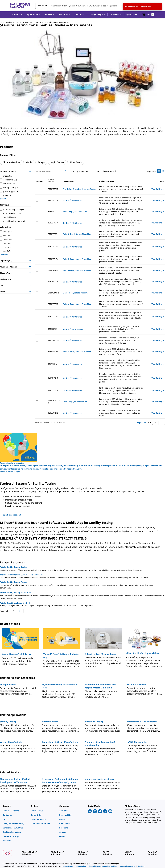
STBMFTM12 (53, 212)
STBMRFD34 (53, 234)
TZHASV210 (53, 223)
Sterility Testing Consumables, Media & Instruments (51, 22)
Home (2, 22)
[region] (82, 76)
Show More (5, 199)
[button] (98, 14)
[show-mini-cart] (148, 14)
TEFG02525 (53, 329)
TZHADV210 (53, 413)
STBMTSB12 (53, 189)
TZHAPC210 (53, 390)
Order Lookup (116, 14)
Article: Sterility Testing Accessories (15, 592)
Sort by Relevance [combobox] (80, 172)
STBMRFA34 (53, 270)
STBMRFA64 (53, 352)
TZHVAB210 (53, 282)
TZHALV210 (53, 247)
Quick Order (132, 14)
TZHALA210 (53, 200)
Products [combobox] (41, 6)
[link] (15, 811)
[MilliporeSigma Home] (20, 6)
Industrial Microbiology (23, 22)
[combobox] (83, 6)
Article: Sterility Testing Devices (14, 567)
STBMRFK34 (53, 259)
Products (9, 22)
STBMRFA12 (53, 304)
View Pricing (158, 189)
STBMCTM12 (53, 293)
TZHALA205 (53, 317)
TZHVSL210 (53, 364)
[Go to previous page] (20, 611)
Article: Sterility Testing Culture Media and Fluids (21, 575)
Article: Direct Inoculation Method (15, 603)
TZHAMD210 (53, 340)
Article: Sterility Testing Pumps (13, 582)
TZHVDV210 (53, 378)
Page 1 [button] (141, 423)
